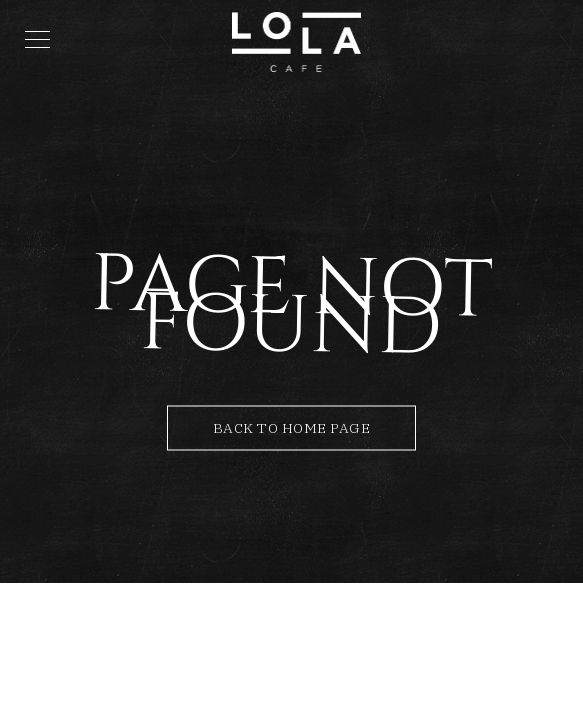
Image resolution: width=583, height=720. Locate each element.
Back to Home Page (292, 428)
